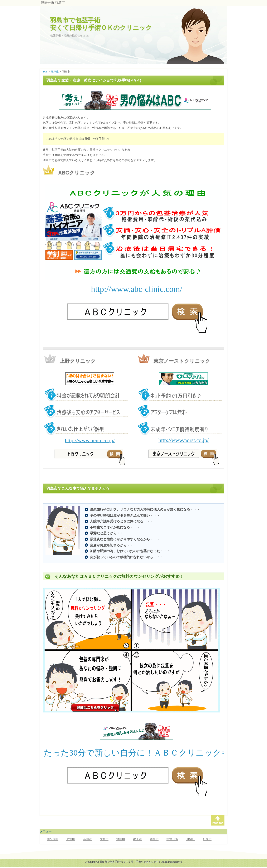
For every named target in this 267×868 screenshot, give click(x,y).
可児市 (207, 839)
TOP (45, 72)
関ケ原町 (53, 839)
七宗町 (71, 839)
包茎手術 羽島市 (53, 2)
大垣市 (104, 839)
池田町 (121, 839)
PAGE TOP (218, 820)
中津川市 (172, 839)
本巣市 (154, 839)
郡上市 (137, 839)
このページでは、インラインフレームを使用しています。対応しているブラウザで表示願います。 (135, 100)
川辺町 (190, 839)
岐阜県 (55, 72)
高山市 (87, 839)
